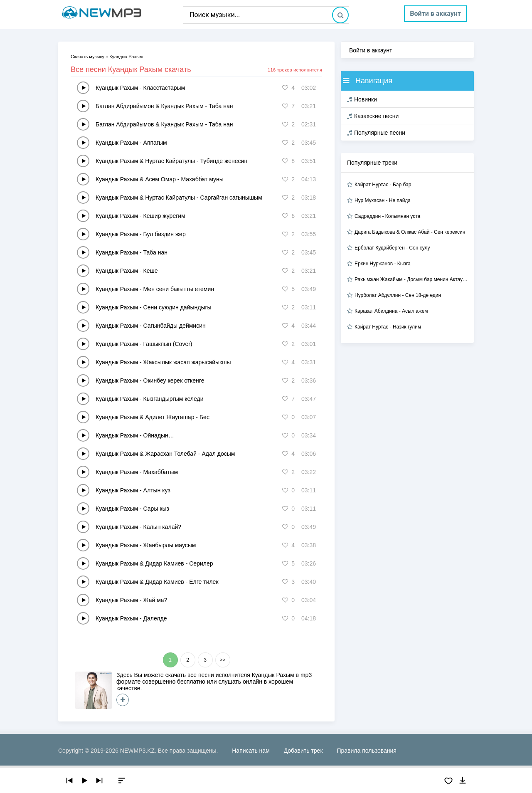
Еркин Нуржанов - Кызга (383, 264)
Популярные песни (376, 133)
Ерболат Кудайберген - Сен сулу (392, 248)
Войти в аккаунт (435, 14)
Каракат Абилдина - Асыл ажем (391, 311)
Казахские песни (373, 116)
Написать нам (251, 751)
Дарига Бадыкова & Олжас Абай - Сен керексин (410, 232)
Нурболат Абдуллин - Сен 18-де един (398, 295)
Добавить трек (303, 751)
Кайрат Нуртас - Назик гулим (388, 327)
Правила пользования (367, 751)
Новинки (362, 99)
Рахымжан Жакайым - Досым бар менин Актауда (411, 279)
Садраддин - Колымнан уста (387, 216)
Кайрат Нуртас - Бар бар (383, 185)
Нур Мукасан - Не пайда (383, 200)
